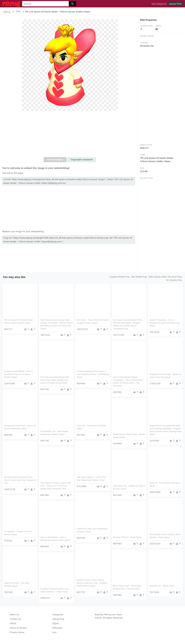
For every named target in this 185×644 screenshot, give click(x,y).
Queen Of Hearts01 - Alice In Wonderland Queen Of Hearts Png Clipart (165, 322)
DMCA (13, 623)
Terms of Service (18, 628)
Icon (54, 632)
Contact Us (15, 619)
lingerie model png (119, 277)
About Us (14, 614)
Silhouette (57, 628)
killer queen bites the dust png (165, 277)
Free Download (55, 159)
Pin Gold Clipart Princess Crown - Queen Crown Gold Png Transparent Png (19, 480)
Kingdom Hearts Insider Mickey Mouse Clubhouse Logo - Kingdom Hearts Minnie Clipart (92, 582)
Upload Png (58, 619)
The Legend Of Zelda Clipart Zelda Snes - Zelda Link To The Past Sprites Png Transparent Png (56, 485)
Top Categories (159, 4)
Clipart (56, 623)
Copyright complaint (82, 159)
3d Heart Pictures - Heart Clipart (127, 537)
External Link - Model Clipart (162, 585)
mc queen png (174, 280)
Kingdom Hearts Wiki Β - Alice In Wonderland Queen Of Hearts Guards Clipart (18, 374)
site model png (139, 277)
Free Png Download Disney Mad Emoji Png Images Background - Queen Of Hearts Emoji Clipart (55, 380)
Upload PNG (175, 4)
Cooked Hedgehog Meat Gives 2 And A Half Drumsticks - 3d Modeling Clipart (91, 374)
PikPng (7, 12)
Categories (58, 614)
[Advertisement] (70, 135)
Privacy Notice (17, 632)
